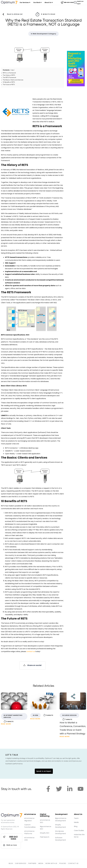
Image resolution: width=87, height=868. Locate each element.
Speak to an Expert (44, 772)
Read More (6, 724)
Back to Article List (15, 14)
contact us (31, 652)
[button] (32, 666)
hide (12, 71)
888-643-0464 (69, 2)
